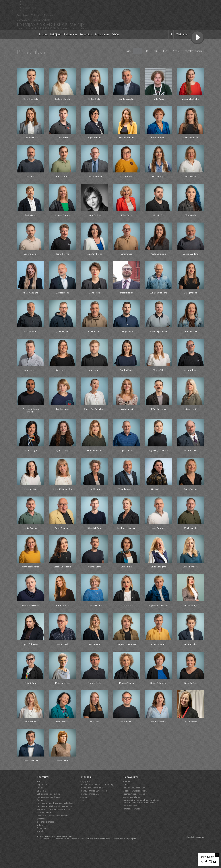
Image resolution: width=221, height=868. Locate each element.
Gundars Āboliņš (126, 99)
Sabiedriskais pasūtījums (49, 816)
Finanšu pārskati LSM (90, 816)
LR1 (35, 28)
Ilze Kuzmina (63, 414)
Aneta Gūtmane (31, 296)
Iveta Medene (95, 500)
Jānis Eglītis (158, 217)
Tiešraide (182, 34)
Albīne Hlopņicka (31, 99)
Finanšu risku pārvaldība (91, 809)
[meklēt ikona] (171, 35)
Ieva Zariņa (31, 743)
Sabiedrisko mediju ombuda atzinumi (54, 831)
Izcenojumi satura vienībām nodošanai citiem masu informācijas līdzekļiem (141, 823)
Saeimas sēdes (130, 827)
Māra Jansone (190, 296)
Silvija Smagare (158, 578)
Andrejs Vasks (94, 703)
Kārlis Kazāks (94, 335)
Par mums (43, 799)
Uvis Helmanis (62, 296)
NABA (56, 28)
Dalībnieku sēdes (45, 834)
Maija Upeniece (63, 703)
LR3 (45, 28)
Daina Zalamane (158, 703)
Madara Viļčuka (126, 703)
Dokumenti (42, 822)
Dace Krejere (62, 375)
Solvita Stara (126, 618)
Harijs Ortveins (158, 500)
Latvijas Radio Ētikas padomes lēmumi (55, 828)
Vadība (40, 809)
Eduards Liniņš (190, 457)
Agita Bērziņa (94, 139)
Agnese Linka (31, 500)
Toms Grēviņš (62, 257)
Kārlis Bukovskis (94, 178)
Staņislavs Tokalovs (127, 662)
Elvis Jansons (31, 335)
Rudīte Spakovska (31, 618)
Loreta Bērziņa (158, 139)
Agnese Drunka (63, 217)
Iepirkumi (84, 819)
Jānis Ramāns (158, 539)
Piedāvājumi (130, 799)
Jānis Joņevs (62, 335)
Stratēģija (41, 813)
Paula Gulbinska (158, 257)
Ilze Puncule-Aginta (127, 539)
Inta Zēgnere (62, 743)
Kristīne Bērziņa (126, 139)
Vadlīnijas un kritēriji (132, 819)
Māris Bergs (62, 139)
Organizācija (43, 806)
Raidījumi (56, 34)
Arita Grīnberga (94, 257)
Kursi (125, 806)
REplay (27, 5)
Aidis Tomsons (158, 661)
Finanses (85, 799)
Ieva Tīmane (95, 661)
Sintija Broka (95, 99)
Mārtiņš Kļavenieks (158, 335)
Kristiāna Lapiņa (190, 414)
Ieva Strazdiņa (190, 618)
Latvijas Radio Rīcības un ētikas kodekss (56, 825)
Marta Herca (95, 296)
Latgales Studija (193, 51)
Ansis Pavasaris (62, 539)
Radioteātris (67, 28)
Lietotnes (41, 841)
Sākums (43, 34)
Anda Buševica (126, 178)
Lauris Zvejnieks (31, 782)
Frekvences (70, 34)
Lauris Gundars (190, 257)
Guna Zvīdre (63, 782)
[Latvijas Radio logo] (26, 35)
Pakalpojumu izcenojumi (134, 809)
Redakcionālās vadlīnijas (48, 819)
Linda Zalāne (190, 703)
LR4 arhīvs (81, 28)
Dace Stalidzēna (95, 618)
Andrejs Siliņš (95, 578)
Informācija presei (45, 844)
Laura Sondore (190, 578)
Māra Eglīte (126, 217)
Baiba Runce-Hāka (62, 578)
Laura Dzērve (94, 217)
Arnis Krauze (31, 375)
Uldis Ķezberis (126, 335)
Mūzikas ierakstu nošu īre (135, 813)
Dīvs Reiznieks (190, 539)
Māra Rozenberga (31, 578)
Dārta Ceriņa (158, 178)
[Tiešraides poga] (197, 38)
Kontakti (41, 853)
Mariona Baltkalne (190, 99)
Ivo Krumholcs (190, 375)
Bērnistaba (29, 8)
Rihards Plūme (95, 539)
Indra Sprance (63, 618)
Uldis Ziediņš (127, 743)
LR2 (40, 28)
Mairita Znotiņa (158, 743)
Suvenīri (127, 803)
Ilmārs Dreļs (31, 217)
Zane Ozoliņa (190, 500)
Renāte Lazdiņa (94, 457)
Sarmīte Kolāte (190, 335)
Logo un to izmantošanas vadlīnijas (53, 837)
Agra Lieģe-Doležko (158, 459)
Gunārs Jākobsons (158, 296)
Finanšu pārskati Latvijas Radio (94, 813)
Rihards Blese (62, 178)
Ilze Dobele (190, 178)
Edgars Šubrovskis (31, 661)
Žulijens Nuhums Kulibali (31, 416)
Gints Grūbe (126, 257)
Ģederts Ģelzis (31, 257)
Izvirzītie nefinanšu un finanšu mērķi (97, 806)
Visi (129, 51)
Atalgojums (85, 803)
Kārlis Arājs (158, 99)
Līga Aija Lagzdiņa (127, 414)
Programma (102, 34)
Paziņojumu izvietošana (134, 816)
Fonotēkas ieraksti (131, 831)
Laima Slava (126, 578)
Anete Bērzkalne (190, 139)
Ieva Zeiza (94, 743)
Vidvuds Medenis (126, 500)
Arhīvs (115, 34)
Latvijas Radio (25, 28)
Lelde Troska (190, 661)
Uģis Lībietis (127, 457)
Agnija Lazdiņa (63, 457)
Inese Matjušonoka (63, 500)
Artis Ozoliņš (31, 539)
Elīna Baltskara (31, 139)
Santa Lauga (31, 457)
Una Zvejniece (190, 743)
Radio (40, 803)
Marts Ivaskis (126, 296)
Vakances (41, 847)
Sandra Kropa (127, 375)
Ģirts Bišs (31, 178)
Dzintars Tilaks (63, 661)
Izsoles (83, 822)
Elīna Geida (190, 217)
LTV (25, 11)
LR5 (50, 28)
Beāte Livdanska (63, 99)
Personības (86, 34)
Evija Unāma (31, 703)
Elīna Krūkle (158, 375)
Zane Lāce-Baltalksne (95, 416)
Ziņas (175, 51)
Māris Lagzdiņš (158, 414)
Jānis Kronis (94, 375)
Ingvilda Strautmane (158, 619)
